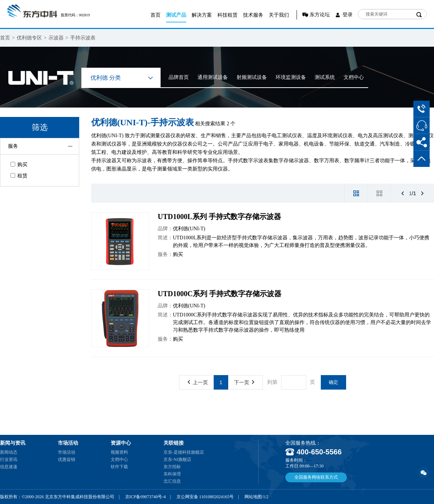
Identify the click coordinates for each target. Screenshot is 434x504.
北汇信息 (172, 481)
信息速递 (9, 467)
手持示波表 (83, 38)
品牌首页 (179, 77)
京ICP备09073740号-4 (146, 497)
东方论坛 (320, 15)
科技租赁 (227, 15)
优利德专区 (29, 38)
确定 (333, 382)
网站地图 (253, 497)
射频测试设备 (252, 77)
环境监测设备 (291, 77)
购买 (19, 165)
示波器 (56, 38)
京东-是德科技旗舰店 (184, 452)
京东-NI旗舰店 (177, 459)
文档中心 (354, 77)
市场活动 (67, 452)
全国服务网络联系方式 (316, 477)
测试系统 (325, 77)
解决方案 (202, 15)
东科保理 (172, 474)
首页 (156, 15)
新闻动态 (9, 452)
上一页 (198, 382)
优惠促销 (67, 459)
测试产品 (176, 15)
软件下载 (119, 467)
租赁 (19, 176)
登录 (348, 15)
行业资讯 (9, 459)
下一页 (244, 382)
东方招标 (172, 467)
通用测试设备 (213, 77)
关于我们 (279, 15)
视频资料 (119, 452)
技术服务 (253, 15)
